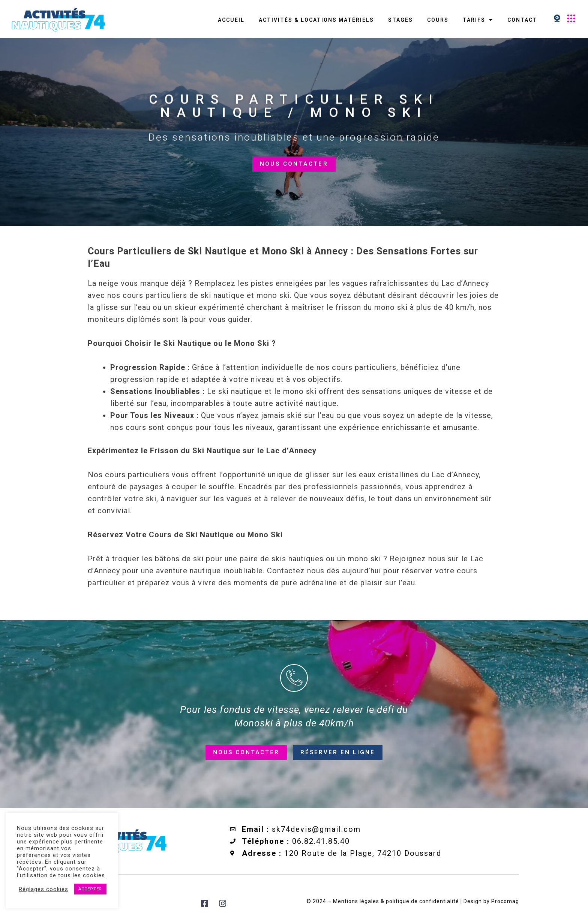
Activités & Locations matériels (316, 20)
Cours (438, 20)
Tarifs (478, 20)
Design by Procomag (491, 901)
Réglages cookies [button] (43, 889)
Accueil (231, 20)
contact (522, 20)
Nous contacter (294, 171)
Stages (400, 20)
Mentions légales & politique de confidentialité (395, 901)
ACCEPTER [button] (90, 889)
